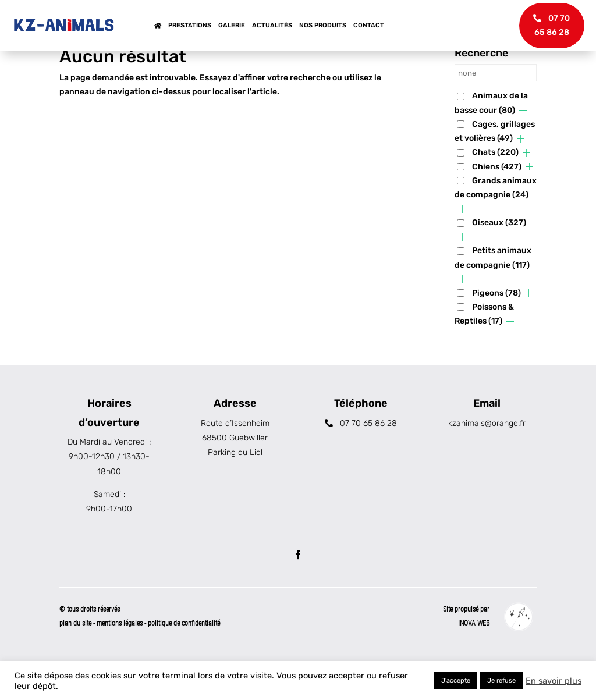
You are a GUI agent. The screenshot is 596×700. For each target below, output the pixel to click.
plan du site (75, 660)
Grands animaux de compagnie (496, 225)
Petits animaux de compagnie (493, 295)
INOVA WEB (474, 660)
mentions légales (120, 660)
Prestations (190, 25)
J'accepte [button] (456, 681)
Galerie (232, 25)
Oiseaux (499, 260)
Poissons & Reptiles (484, 351)
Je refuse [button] (501, 681)
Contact (369, 25)
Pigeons (496, 330)
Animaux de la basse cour (491, 140)
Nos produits (323, 25)
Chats (495, 189)
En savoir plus (554, 681)
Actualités (272, 25)
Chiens (497, 203)
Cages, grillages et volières (495, 168)
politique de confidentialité (184, 660)
